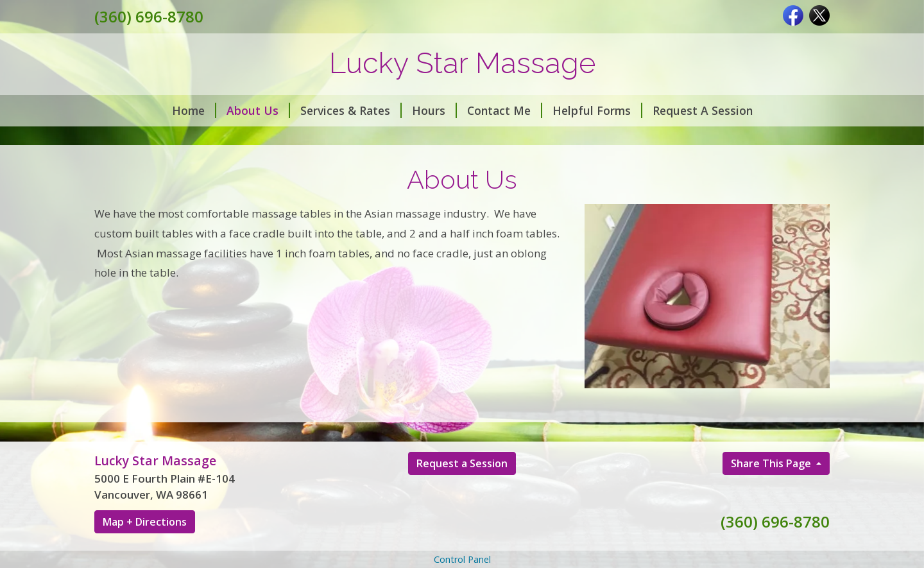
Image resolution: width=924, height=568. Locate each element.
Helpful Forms (597, 110)
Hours (434, 110)
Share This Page (772, 463)
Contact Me (505, 110)
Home (194, 110)
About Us (258, 110)
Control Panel (462, 559)
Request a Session (462, 463)
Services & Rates (351, 110)
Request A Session (703, 110)
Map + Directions (145, 522)
